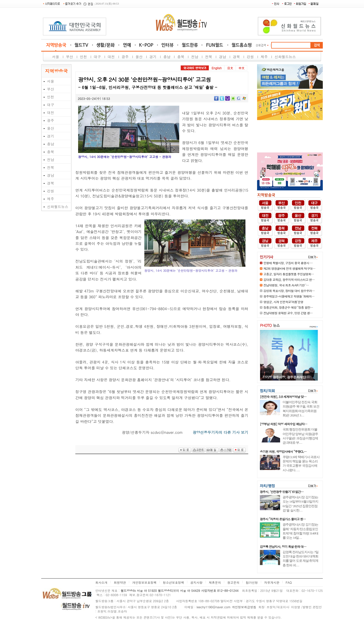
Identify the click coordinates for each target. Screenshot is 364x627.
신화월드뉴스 (285, 57)
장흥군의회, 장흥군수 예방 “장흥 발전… (288, 307)
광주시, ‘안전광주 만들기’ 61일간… (282, 492)
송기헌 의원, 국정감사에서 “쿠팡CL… (283, 451)
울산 (139, 57)
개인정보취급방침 (244, 607)
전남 (195, 57)
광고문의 (233, 582)
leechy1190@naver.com (213, 607)
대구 (97, 57)
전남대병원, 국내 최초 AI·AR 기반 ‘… (286, 285)
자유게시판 (272, 582)
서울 (56, 57)
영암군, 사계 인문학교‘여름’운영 (283, 302)
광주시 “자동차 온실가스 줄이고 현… (283, 519)
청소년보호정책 (173, 582)
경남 (222, 57)
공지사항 (196, 582)
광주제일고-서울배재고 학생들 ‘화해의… (289, 296)
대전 (111, 57)
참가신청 (252, 582)
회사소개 (101, 582)
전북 (209, 57)
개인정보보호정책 (144, 582)
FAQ (289, 582)
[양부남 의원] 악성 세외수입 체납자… (283, 424)
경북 (236, 57)
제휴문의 (215, 582)
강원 (250, 57)
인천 (83, 57)
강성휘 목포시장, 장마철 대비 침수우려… (289, 291)
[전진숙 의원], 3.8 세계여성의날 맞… (283, 397)
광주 (125, 57)
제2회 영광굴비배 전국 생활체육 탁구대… (289, 268)
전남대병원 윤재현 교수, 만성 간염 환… (288, 313)
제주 (264, 57)
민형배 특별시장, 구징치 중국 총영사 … (288, 263)
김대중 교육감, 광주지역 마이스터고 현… (289, 279)
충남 (167, 57)
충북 (181, 57)
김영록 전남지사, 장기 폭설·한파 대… (283, 546)
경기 (153, 57)
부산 (70, 57)
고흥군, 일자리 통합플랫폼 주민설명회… (289, 274)
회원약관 (120, 582)
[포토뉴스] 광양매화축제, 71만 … (286, 377)
